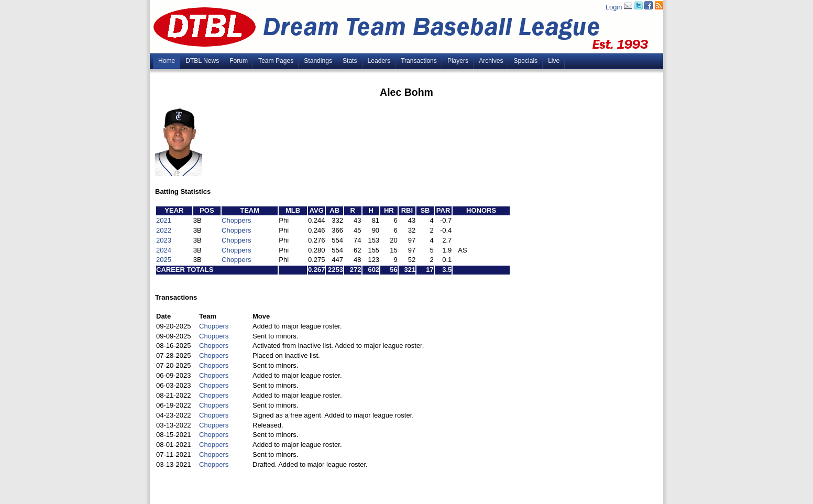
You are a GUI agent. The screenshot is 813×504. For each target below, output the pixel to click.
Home (167, 61)
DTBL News (202, 61)
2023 (164, 240)
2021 (164, 220)
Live (554, 61)
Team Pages (276, 61)
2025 (164, 260)
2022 (164, 230)
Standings (318, 61)
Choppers (236, 220)
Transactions (419, 61)
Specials (525, 61)
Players (458, 61)
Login (614, 7)
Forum (239, 61)
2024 (164, 250)
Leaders (379, 61)
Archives (491, 61)
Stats (350, 61)
